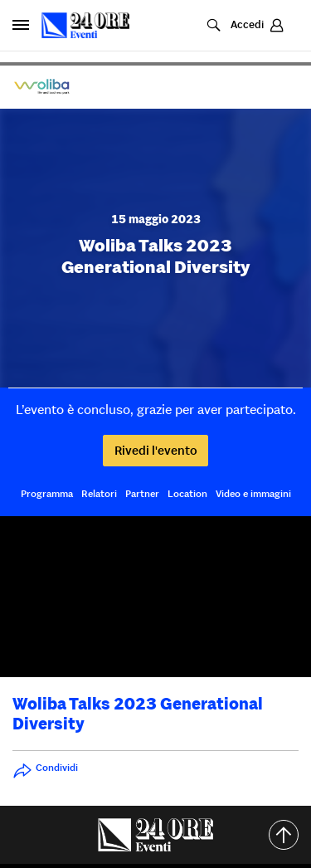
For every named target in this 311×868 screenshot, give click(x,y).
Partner (142, 493)
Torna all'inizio (290, 835)
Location (187, 493)
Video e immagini (253, 493)
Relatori (99, 493)
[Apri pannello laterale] (21, 25)
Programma (47, 493)
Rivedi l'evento (156, 450)
